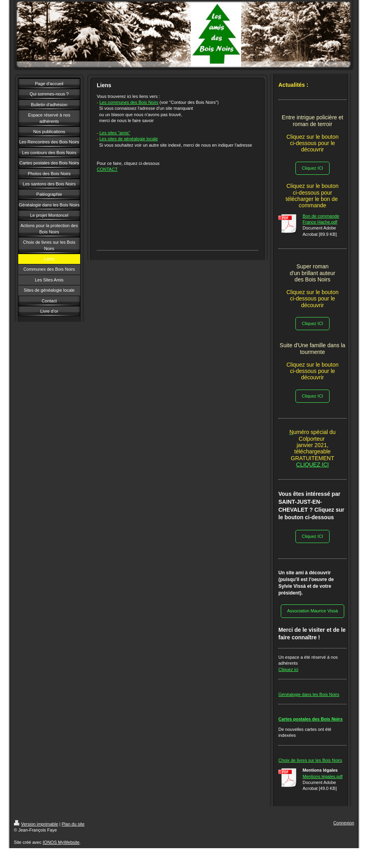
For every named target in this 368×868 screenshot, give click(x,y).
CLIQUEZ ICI (312, 465)
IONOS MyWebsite (61, 842)
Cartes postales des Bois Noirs (310, 719)
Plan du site (73, 824)
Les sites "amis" (115, 133)
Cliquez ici (288, 669)
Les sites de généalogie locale (129, 139)
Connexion (344, 823)
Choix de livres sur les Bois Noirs (310, 760)
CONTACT (107, 169)
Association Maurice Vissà (312, 611)
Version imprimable (36, 824)
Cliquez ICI (312, 168)
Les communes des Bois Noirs (129, 102)
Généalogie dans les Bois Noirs (309, 694)
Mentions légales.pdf (323, 776)
